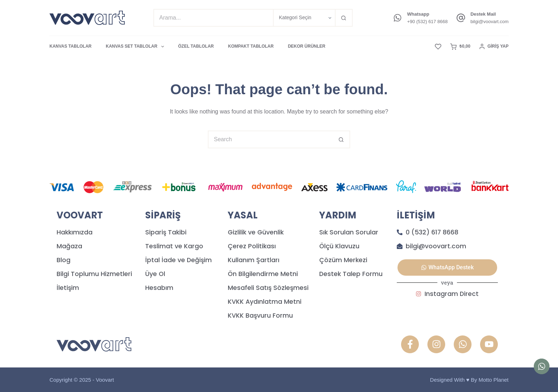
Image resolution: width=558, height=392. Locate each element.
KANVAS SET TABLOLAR (136, 47)
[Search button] (344, 18)
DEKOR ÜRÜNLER (307, 46)
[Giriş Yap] (494, 47)
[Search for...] (213, 18)
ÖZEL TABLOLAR (196, 46)
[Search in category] (304, 18)
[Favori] (438, 47)
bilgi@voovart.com (489, 22)
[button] (447, 267)
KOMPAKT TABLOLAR (251, 46)
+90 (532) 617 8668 (427, 22)
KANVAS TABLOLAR (70, 46)
